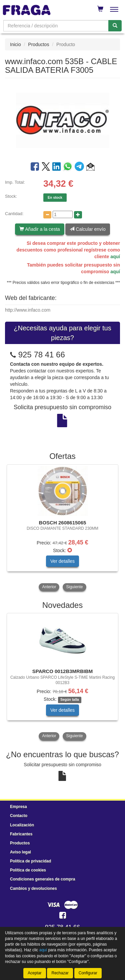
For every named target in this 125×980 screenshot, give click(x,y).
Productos (38, 44)
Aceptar (34, 973)
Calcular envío (87, 229)
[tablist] (62, 528)
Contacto (19, 816)
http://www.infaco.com (28, 310)
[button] (90, 168)
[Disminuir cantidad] (47, 215)
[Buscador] (56, 26)
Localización (22, 825)
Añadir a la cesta (39, 229)
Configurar (88, 973)
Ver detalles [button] (62, 561)
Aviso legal (20, 852)
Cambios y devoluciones (33, 888)
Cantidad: (14, 214)
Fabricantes (21, 834)
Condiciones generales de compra (42, 879)
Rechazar (60, 973)
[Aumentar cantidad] (78, 215)
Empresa (18, 807)
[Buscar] (115, 26)
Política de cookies (28, 870)
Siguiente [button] (74, 587)
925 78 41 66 (42, 355)
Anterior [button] (49, 587)
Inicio (15, 44)
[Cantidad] (63, 214)
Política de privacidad (30, 861)
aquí (115, 257)
